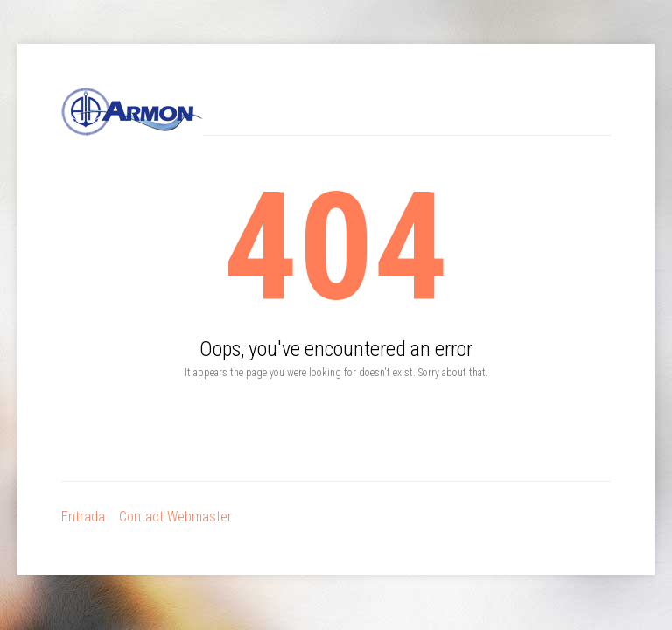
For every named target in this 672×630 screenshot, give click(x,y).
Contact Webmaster (175, 517)
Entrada (83, 517)
